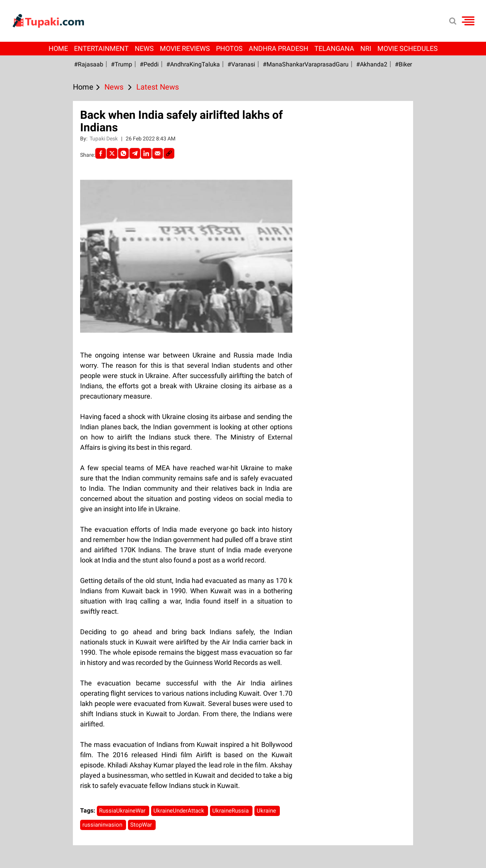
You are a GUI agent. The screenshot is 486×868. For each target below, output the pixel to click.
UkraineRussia (231, 811)
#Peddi (149, 64)
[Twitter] (112, 153)
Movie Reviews (185, 48)
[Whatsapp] (123, 153)
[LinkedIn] (146, 153)
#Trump (121, 64)
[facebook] (101, 153)
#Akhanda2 (372, 64)
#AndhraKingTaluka (193, 64)
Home (58, 48)
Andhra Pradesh (279, 48)
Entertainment (101, 48)
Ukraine (267, 811)
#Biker (403, 64)
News (144, 48)
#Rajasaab (89, 64)
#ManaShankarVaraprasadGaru (306, 64)
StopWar (142, 825)
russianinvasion (103, 825)
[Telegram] (135, 153)
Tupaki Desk (104, 139)
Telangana (334, 48)
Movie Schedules (408, 48)
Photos (229, 48)
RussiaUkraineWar (123, 811)
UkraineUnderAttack (180, 811)
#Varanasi (241, 64)
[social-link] (169, 153)
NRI (366, 48)
